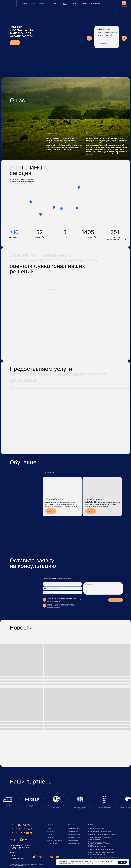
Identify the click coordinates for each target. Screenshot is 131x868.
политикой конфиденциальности (18, 866)
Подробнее (102, 43)
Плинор (50, 825)
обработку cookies (97, 861)
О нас (49, 829)
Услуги (91, 825)
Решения (72, 825)
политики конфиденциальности (83, 863)
